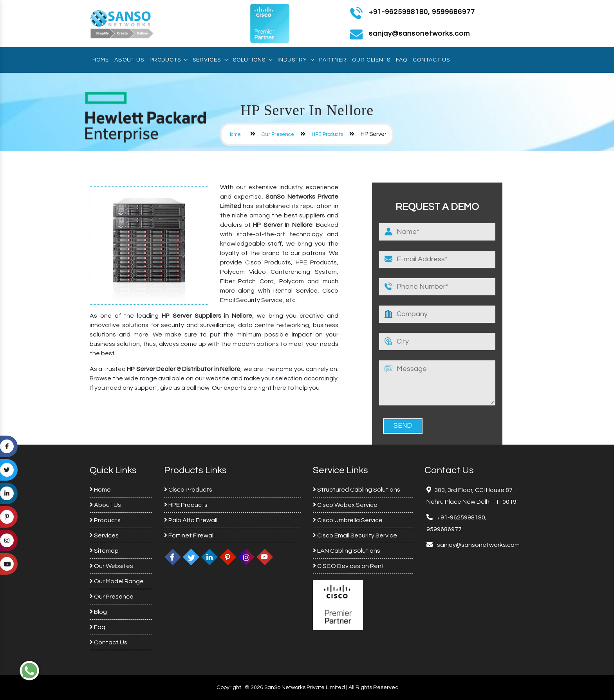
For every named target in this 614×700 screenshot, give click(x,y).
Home (101, 60)
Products (168, 60)
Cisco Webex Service (345, 505)
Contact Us (431, 60)
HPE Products (327, 134)
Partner (333, 60)
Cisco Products (188, 490)
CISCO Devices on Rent (349, 566)
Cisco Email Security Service (355, 535)
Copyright (229, 687)
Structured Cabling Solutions (357, 490)
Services (210, 60)
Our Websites (111, 566)
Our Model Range (117, 581)
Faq (402, 60)
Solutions (253, 60)
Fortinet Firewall (189, 535)
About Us (129, 60)
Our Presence (278, 134)
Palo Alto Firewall (191, 520)
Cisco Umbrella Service (348, 520)
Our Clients (371, 60)
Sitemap (104, 551)
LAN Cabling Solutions (347, 551)
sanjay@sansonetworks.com (478, 545)
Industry (296, 60)
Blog (98, 612)
